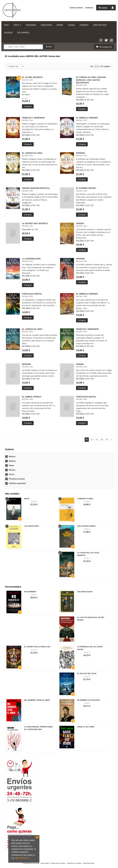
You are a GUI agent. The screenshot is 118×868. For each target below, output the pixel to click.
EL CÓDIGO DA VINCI (32, 153)
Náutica (12, 461)
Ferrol (12, 474)
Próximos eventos (17, 479)
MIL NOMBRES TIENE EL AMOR (37, 700)
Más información (22, 858)
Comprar (28, 106)
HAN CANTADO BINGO (86, 526)
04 (102, 440)
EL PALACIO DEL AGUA (87, 673)
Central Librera (76, 8)
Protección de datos (58, 863)
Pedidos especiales (17, 483)
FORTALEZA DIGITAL (32, 294)
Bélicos (12, 457)
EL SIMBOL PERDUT (32, 397)
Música (12, 470)
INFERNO (81, 153)
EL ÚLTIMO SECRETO (32, 77)
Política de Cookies (74, 863)
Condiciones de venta (31, 863)
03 (97, 440)
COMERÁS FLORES (85, 499)
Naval (11, 466)
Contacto (89, 8)
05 (107, 440)
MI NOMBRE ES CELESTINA (88, 700)
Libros (17, 25)
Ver (92, 66)
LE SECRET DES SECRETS (35, 223)
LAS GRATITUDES (31, 526)
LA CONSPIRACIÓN (31, 259)
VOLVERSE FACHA (85, 592)
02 (92, 440)
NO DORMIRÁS (30, 592)
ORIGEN (80, 223)
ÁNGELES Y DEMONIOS (33, 118)
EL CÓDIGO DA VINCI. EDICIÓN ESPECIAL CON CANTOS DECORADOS (91, 80)
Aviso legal (45, 863)
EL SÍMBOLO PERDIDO (87, 118)
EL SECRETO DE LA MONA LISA (37, 647)
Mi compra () (104, 47)
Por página (105, 66)
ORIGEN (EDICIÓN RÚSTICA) (36, 188)
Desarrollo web (89, 863)
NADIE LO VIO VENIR (86, 727)
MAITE (27, 499)
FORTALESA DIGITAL (86, 397)
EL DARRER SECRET (86, 188)
